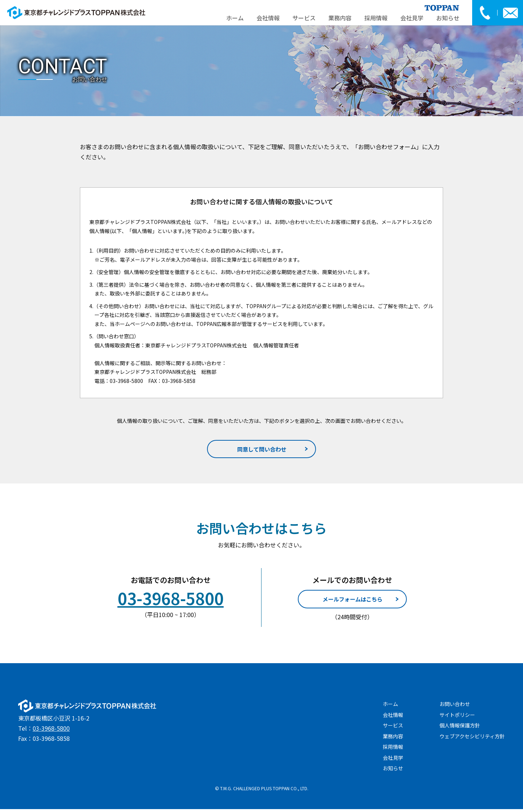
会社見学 (412, 18)
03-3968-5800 (51, 731)
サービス (304, 18)
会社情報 (268, 18)
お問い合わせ (455, 707)
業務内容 (340, 18)
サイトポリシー (457, 718)
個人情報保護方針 (460, 729)
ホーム (235, 18)
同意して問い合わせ (262, 450)
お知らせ (448, 18)
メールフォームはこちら (352, 601)
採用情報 (376, 18)
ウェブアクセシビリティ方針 (472, 739)
